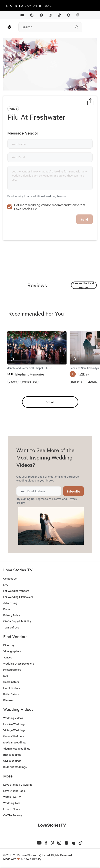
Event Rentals (11, 688)
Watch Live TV (12, 797)
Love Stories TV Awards (18, 785)
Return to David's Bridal (28, 6)
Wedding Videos (13, 718)
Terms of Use (11, 627)
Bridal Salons (11, 694)
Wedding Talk (12, 803)
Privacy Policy (12, 615)
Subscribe (73, 491)
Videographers (12, 651)
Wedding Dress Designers (19, 663)
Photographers (12, 670)
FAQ (6, 585)
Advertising (10, 603)
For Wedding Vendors (16, 591)
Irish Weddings (12, 755)
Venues (8, 657)
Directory (9, 645)
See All (50, 402)
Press (7, 609)
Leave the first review (84, 285)
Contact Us (10, 578)
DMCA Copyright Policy (17, 621)
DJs (6, 676)
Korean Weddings (14, 736)
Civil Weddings (12, 761)
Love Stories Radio (14, 791)
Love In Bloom (12, 809)
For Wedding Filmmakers (18, 597)
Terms (58, 499)
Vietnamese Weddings (17, 748)
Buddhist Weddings (15, 767)
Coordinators (11, 682)
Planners (8, 700)
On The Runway (13, 815)
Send (84, 219)
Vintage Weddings (14, 730)
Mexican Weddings (15, 742)
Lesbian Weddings (14, 724)
